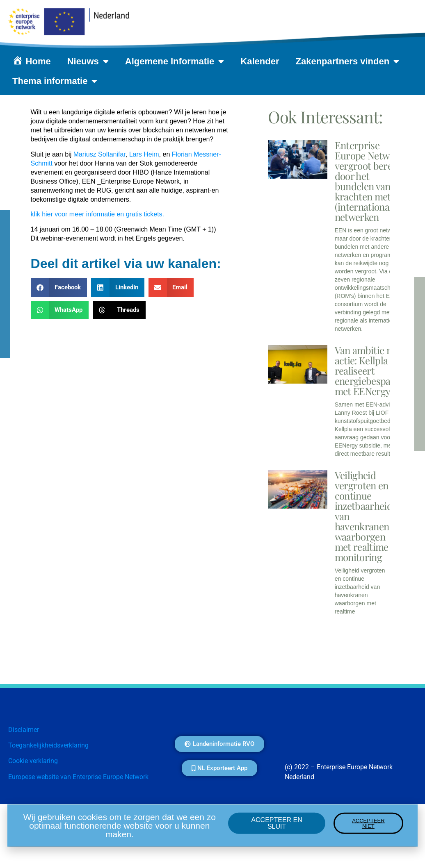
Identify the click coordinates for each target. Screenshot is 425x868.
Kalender (260, 61)
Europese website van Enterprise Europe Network (78, 777)
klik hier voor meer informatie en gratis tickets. (97, 214)
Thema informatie (55, 81)
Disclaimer (24, 730)
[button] (59, 287)
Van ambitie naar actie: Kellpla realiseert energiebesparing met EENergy (371, 370)
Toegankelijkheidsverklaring (48, 745)
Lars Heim (144, 154)
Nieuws (88, 61)
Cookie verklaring (33, 761)
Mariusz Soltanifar (99, 154)
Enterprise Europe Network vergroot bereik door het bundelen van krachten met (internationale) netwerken (369, 181)
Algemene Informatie (175, 61)
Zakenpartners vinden (348, 61)
